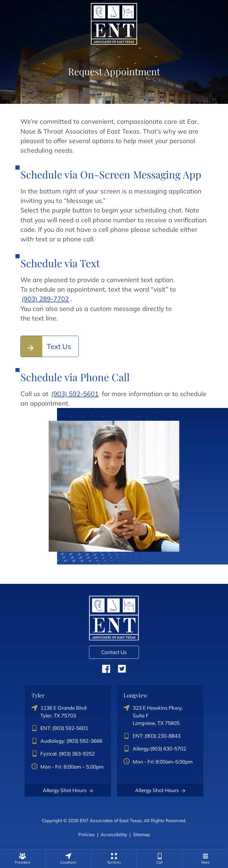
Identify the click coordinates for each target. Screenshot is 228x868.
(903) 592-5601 (75, 394)
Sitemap (141, 835)
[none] (23, 858)
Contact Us (114, 652)
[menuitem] (23, 858)
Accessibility (114, 835)
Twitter (122, 669)
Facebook (106, 669)
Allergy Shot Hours (68, 790)
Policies (87, 835)
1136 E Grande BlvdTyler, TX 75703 (59, 712)
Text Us (59, 346)
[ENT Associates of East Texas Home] (114, 23)
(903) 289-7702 (45, 299)
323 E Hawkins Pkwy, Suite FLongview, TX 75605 (153, 715)
